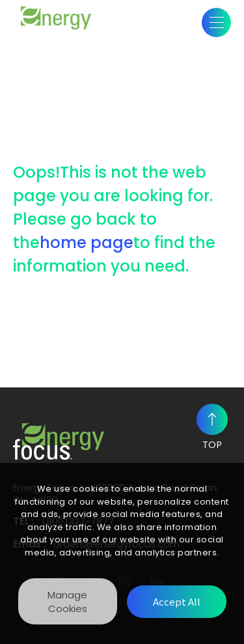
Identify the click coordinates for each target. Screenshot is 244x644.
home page (87, 243)
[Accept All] (177, 602)
